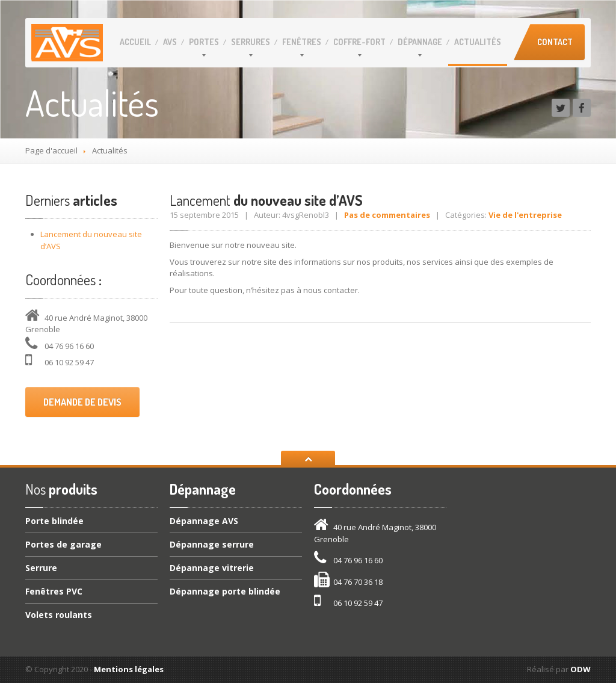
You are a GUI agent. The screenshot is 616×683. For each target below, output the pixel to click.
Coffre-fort (359, 42)
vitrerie (212, 568)
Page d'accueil (51, 150)
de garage (63, 544)
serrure (212, 544)
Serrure (41, 568)
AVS (170, 42)
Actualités (478, 42)
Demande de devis (82, 402)
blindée (54, 522)
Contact (555, 42)
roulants (59, 615)
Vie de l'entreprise (525, 215)
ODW (581, 669)
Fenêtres (302, 42)
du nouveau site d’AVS (266, 200)
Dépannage (420, 42)
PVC (54, 591)
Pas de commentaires (387, 215)
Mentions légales (129, 669)
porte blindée (225, 591)
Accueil (135, 42)
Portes (204, 42)
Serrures (251, 42)
